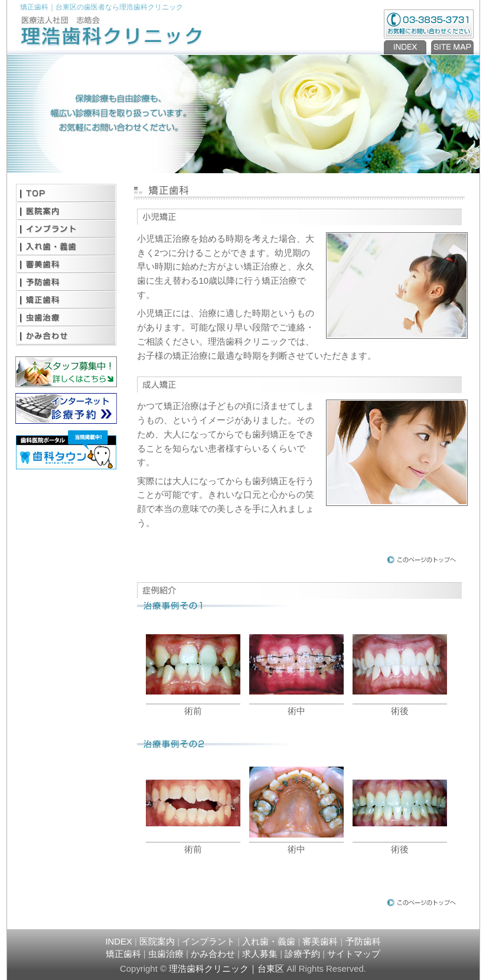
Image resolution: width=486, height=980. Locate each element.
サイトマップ (354, 954)
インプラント (66, 229)
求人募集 (260, 954)
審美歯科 (66, 264)
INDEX (406, 47)
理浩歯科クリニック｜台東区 (226, 969)
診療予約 (302, 954)
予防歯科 (66, 282)
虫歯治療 (66, 317)
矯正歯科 (66, 300)
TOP (66, 193)
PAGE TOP (422, 559)
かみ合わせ (66, 335)
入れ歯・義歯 (66, 246)
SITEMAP (451, 47)
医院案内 (66, 211)
